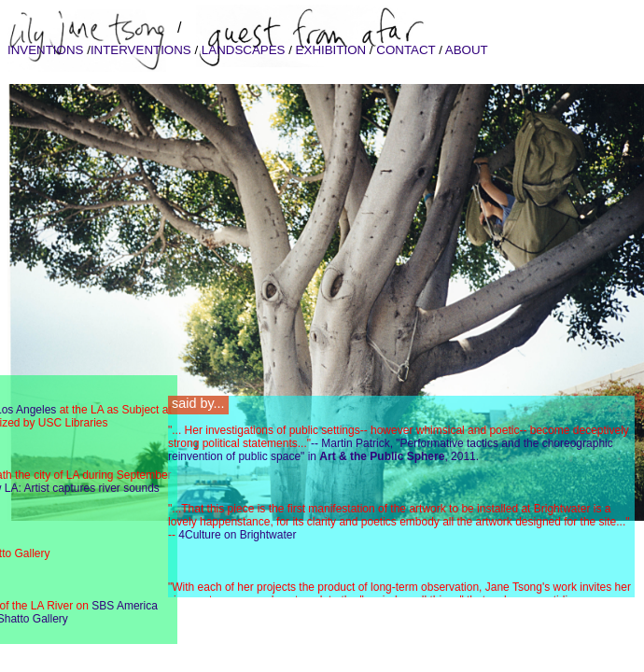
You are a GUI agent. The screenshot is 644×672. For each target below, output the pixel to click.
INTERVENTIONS (143, 50)
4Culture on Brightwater (237, 535)
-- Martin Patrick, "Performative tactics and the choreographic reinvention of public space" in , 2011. (391, 450)
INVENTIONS (47, 50)
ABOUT (465, 50)
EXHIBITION (331, 50)
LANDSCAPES (243, 50)
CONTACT (406, 50)
